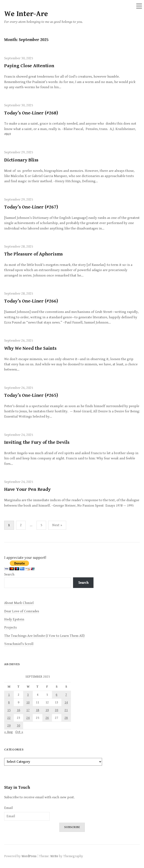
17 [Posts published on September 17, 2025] (28, 710)
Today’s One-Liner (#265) (31, 395)
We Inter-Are (26, 14)
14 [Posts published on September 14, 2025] (66, 702)
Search (9, 574)
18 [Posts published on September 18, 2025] (38, 710)
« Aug (8, 732)
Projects (10, 627)
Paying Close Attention (29, 66)
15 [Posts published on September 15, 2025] (9, 710)
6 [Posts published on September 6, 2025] (57, 695)
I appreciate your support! (25, 558)
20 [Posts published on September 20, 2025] (57, 710)
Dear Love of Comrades (22, 611)
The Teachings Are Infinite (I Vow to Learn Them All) (44, 636)
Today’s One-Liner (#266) (31, 301)
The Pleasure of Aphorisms (33, 254)
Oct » (19, 732)
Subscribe (72, 827)
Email (8, 808)
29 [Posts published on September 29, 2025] (9, 725)
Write (54, 856)
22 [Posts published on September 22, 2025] (9, 718)
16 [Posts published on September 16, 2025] (19, 710)
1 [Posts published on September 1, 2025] (9, 695)
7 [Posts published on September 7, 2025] (66, 695)
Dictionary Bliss (21, 160)
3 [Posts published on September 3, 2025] (28, 695)
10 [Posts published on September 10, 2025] (28, 702)
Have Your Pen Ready (27, 489)
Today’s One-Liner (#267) (31, 207)
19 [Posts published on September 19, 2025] (47, 710)
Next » (57, 525)
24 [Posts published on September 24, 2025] (28, 718)
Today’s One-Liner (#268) (31, 113)
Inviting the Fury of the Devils (37, 442)
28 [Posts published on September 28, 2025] (66, 718)
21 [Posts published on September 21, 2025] (66, 710)
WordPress (29, 856)
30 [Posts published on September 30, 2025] (19, 725)
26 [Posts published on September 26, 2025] (47, 718)
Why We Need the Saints (30, 348)
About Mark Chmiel (19, 603)
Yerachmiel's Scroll (19, 644)
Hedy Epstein (14, 619)
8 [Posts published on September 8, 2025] (9, 702)
